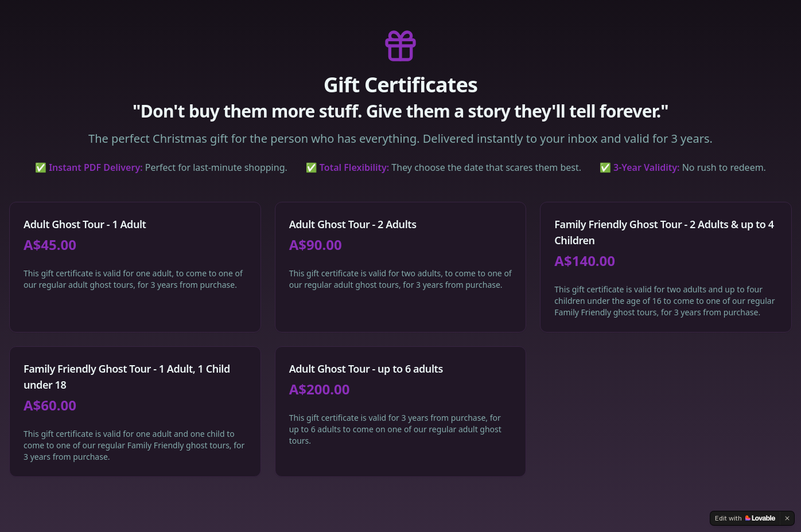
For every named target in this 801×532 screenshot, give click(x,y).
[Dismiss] (787, 518)
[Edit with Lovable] (745, 518)
